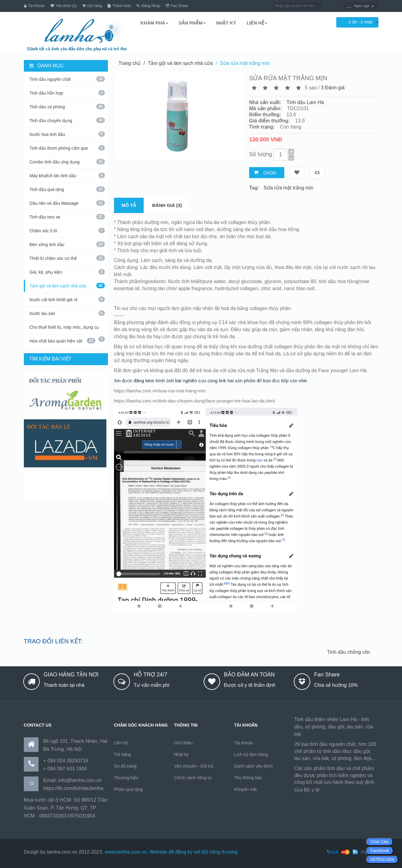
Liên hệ (121, 743)
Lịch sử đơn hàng (251, 754)
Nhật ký (181, 754)
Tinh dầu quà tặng (67, 189)
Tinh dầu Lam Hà (305, 102)
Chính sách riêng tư (193, 778)
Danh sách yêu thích (254, 766)
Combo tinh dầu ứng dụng (67, 162)
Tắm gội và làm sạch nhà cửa (67, 286)
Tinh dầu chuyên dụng (67, 120)
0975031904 (382, 859)
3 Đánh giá (333, 88)
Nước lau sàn (67, 313)
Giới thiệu (183, 743)
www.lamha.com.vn (126, 852)
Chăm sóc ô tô (67, 230)
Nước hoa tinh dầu (67, 134)
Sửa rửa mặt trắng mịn (245, 63)
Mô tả (129, 205)
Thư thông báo (248, 778)
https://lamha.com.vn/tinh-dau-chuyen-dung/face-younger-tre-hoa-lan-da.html (195, 400)
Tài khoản (244, 743)
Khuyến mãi (245, 789)
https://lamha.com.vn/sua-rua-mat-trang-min (160, 390)
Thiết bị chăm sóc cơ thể (67, 258)
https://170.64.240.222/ (346, 790)
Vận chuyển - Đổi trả (194, 766)
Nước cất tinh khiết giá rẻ (67, 299)
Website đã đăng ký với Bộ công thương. (194, 852)
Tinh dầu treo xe (67, 217)
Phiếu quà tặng (129, 789)
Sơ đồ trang (125, 766)
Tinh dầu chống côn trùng (357, 652)
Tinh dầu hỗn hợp (67, 93)
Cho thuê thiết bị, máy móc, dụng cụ (67, 329)
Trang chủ (130, 63)
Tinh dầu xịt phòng (67, 107)
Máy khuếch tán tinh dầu (67, 175)
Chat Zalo (380, 842)
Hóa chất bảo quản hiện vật (63, 341)
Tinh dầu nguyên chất (67, 79)
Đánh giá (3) (167, 205)
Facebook (380, 851)
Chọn (269, 173)
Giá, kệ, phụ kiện (67, 272)
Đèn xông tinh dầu (67, 244)
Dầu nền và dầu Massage (67, 203)
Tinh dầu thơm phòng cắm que (67, 148)
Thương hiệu (126, 778)
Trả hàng (123, 754)
